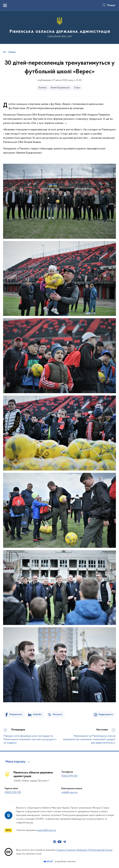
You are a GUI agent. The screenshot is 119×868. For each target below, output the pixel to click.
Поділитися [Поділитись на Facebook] (16, 714)
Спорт (77, 88)
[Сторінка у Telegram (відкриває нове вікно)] (64, 842)
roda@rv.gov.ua (69, 792)
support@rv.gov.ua (46, 830)
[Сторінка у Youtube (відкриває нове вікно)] (59, 842)
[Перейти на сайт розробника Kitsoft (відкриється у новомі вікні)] (48, 861)
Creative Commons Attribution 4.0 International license (84, 850)
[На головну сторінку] (59, 27)
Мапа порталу (16, 762)
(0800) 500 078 (13, 792)
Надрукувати (106, 714)
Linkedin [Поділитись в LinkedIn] (37, 714)
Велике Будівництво (60, 88)
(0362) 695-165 (69, 776)
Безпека (43, 88)
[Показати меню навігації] (5, 5)
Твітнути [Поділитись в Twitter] (57, 714)
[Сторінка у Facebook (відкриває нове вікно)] (55, 842)
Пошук (111, 5)
